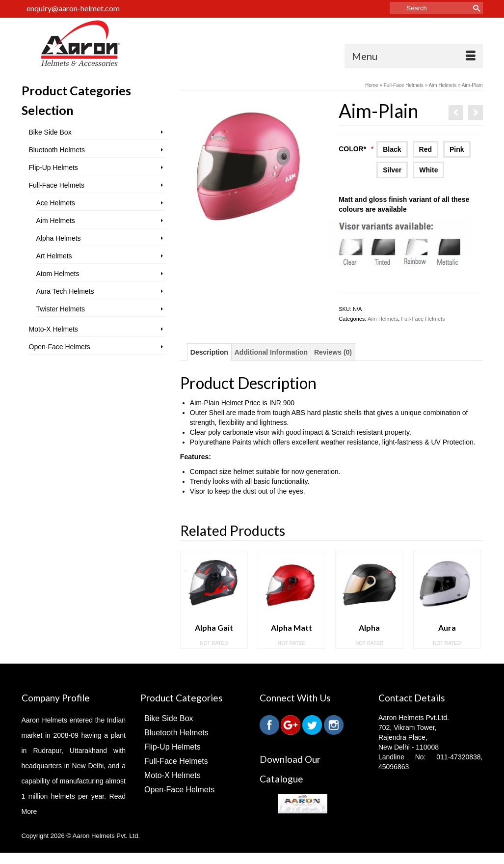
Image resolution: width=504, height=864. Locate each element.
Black (392, 149)
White (428, 170)
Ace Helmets (56, 203)
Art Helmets (54, 256)
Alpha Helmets (59, 238)
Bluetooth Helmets (57, 150)
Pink (457, 149)
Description (209, 352)
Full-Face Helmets (423, 319)
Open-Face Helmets (60, 347)
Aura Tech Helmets (65, 291)
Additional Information (271, 352)
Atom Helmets (58, 274)
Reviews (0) (333, 352)
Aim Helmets (383, 319)
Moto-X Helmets (53, 329)
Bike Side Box (50, 132)
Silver (392, 170)
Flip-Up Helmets (53, 167)
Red (425, 149)
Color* (356, 149)
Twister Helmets (61, 309)
